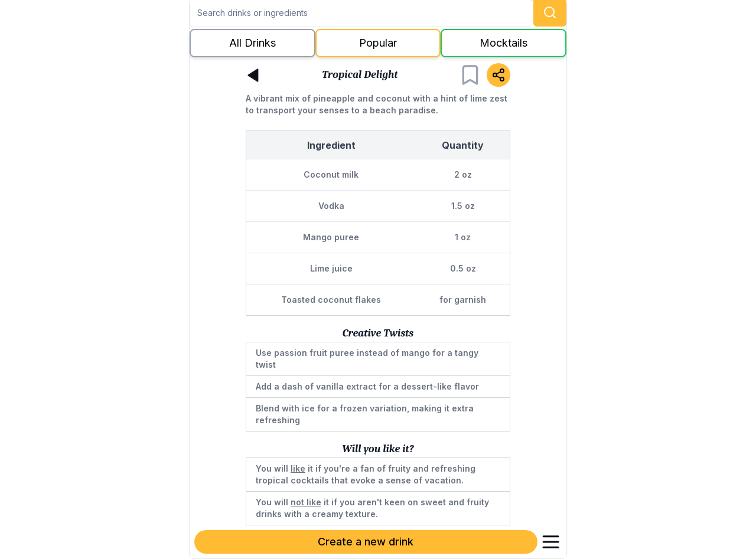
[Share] (498, 75)
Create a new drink (366, 542)
